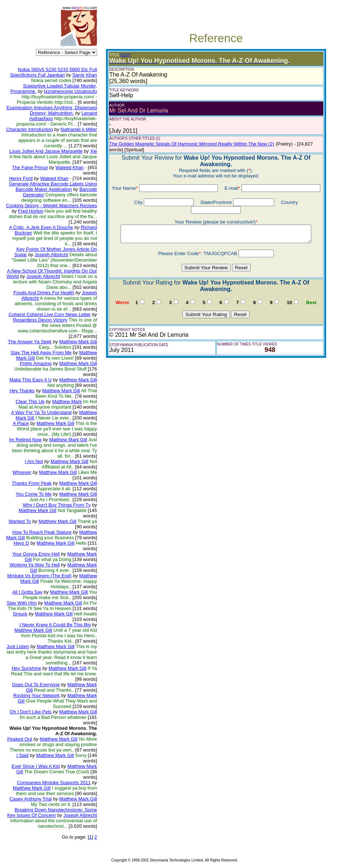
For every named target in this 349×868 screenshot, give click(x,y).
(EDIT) (125, 55)
